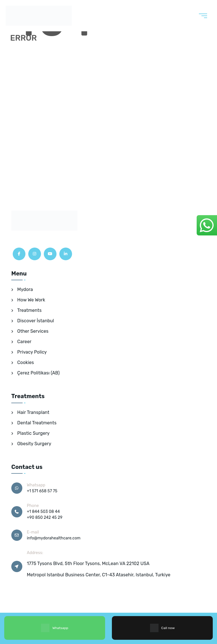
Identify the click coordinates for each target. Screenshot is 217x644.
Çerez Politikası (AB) (38, 373)
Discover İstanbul (36, 321)
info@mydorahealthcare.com (54, 538)
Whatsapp (55, 628)
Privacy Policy (32, 352)
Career (24, 342)
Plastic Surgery (33, 433)
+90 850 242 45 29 (45, 518)
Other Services (33, 331)
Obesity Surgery (34, 444)
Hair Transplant (33, 412)
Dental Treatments (37, 423)
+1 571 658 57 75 (42, 491)
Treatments (29, 310)
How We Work (31, 300)
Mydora (25, 289)
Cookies (26, 362)
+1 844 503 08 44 (43, 512)
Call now (162, 628)
